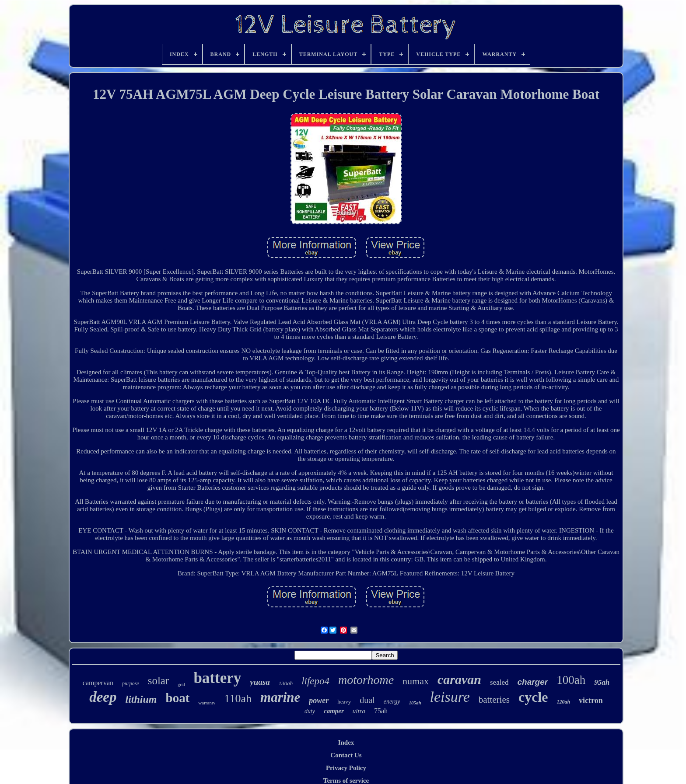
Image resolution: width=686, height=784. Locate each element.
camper (334, 711)
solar (159, 681)
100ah (571, 680)
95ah (602, 682)
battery (217, 678)
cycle (533, 697)
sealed (499, 682)
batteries (494, 700)
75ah (381, 711)
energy (392, 702)
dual (367, 700)
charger (532, 682)
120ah (563, 702)
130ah (286, 683)
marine (280, 697)
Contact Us (346, 755)
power (319, 700)
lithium (141, 699)
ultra (359, 711)
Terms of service (346, 781)
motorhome (366, 680)
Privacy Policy (346, 768)
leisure (450, 697)
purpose (131, 683)
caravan (459, 679)
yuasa (260, 682)
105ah (415, 703)
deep (103, 697)
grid (181, 685)
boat (178, 698)
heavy (344, 702)
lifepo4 (315, 681)
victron (591, 700)
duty (310, 711)
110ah (238, 699)
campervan (98, 683)
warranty (207, 703)
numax (416, 681)
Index (346, 742)
